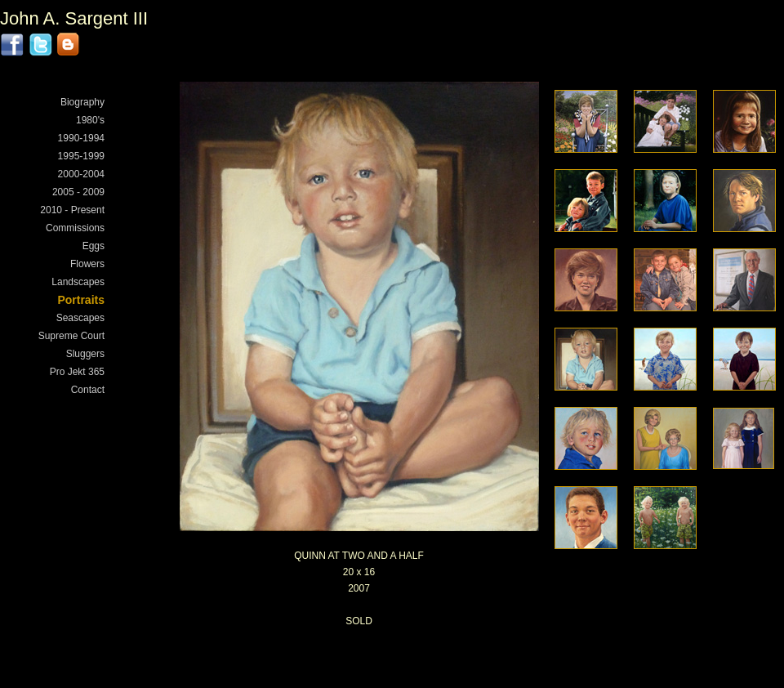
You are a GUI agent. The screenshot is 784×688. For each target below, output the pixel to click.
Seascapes (80, 318)
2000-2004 (81, 174)
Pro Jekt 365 (77, 372)
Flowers (87, 264)
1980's (90, 120)
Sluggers (85, 354)
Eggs (94, 246)
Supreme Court (71, 336)
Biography (82, 102)
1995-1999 (81, 156)
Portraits (81, 300)
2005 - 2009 (78, 192)
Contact (88, 390)
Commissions (75, 228)
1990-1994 (81, 138)
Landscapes (78, 282)
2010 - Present (72, 210)
